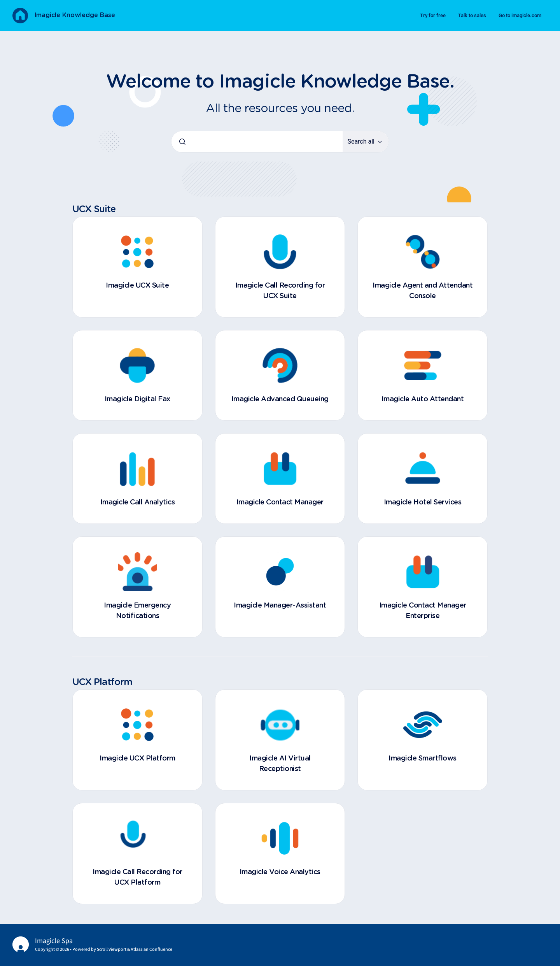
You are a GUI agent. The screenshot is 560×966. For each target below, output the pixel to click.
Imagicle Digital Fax (137, 399)
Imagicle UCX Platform (137, 759)
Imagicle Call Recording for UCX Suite (280, 291)
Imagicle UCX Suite (137, 286)
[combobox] (257, 142)
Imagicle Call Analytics (138, 502)
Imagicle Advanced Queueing (280, 399)
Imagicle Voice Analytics (280, 872)
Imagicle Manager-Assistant (280, 606)
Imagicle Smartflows (423, 759)
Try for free (433, 15)
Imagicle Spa (54, 941)
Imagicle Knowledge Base (75, 15)
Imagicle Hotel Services (423, 502)
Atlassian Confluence (151, 949)
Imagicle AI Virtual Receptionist (280, 764)
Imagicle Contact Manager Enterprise (423, 611)
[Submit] (182, 142)
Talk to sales (472, 15)
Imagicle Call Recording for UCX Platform (137, 877)
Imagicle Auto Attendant (423, 399)
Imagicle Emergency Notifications (137, 611)
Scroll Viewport (112, 949)
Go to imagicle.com (520, 15)
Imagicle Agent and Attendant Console (423, 291)
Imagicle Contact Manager (280, 502)
